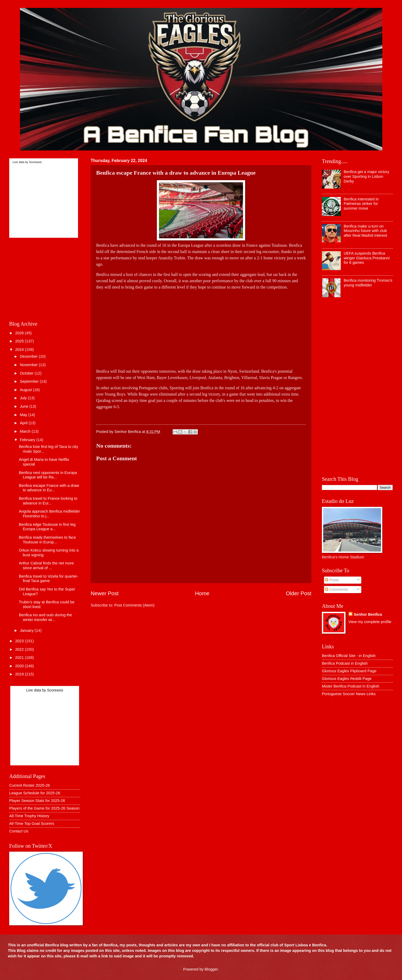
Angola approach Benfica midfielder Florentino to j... (49, 514)
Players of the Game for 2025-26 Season (44, 808)
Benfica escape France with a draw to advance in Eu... (49, 488)
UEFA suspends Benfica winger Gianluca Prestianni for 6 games (367, 258)
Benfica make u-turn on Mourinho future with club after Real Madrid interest (365, 231)
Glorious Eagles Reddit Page (347, 679)
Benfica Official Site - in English (349, 656)
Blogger (211, 969)
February (28, 440)
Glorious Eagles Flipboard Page (349, 671)
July (24, 398)
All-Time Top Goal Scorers (32, 824)
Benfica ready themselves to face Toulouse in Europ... (47, 540)
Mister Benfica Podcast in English (351, 686)
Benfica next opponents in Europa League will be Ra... (48, 475)
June (24, 406)
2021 (20, 658)
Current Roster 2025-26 (30, 785)
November (29, 365)
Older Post (299, 593)
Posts (332, 580)
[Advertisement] (201, 327)
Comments (336, 589)
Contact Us (19, 831)
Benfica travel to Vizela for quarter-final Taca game (49, 579)
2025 (20, 341)
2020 (20, 666)
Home (202, 593)
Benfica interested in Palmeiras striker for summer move (361, 204)
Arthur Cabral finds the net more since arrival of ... (46, 565)
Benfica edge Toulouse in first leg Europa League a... (47, 527)
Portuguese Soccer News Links (349, 694)
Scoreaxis (35, 162)
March (26, 431)
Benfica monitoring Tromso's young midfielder (368, 283)
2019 (20, 674)
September (30, 381)
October (27, 373)
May (24, 415)
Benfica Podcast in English (345, 663)
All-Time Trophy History (29, 816)
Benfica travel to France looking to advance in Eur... (48, 501)
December (29, 356)
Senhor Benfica (368, 614)
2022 (20, 649)
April (24, 423)
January (27, 630)
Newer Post (105, 593)
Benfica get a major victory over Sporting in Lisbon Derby (366, 176)
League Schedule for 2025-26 (35, 793)
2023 (20, 641)
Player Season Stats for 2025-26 (37, 801)
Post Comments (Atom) (134, 605)
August (26, 390)
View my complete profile (370, 622)
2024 (20, 350)
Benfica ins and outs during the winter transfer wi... (45, 617)
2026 (20, 333)
